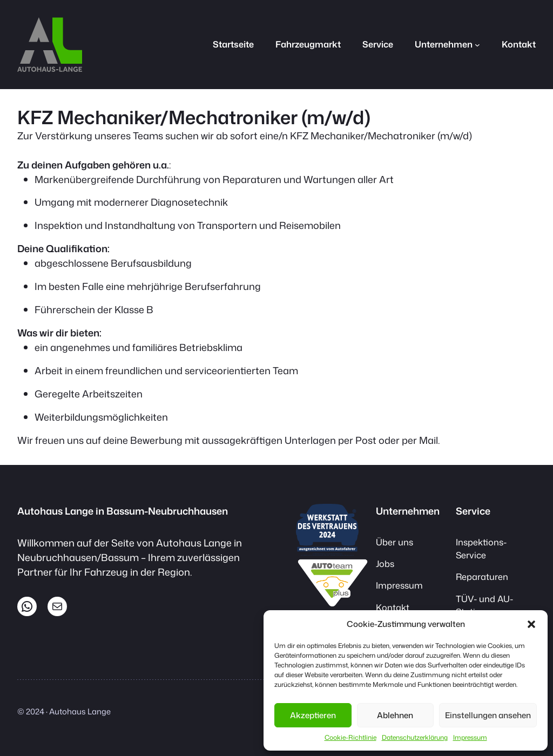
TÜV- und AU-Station (484, 605)
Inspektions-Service (481, 548)
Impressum (470, 737)
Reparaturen (482, 576)
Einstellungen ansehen (488, 715)
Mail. (429, 440)
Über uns (394, 542)
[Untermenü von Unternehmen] (477, 44)
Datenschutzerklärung (415, 737)
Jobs (385, 563)
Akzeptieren (313, 715)
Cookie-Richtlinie (350, 737)
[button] (531, 624)
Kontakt (393, 607)
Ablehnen (395, 715)
